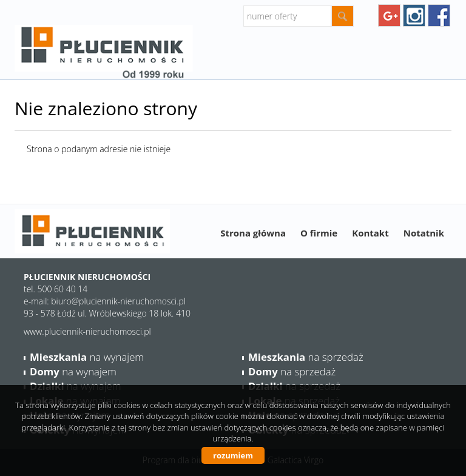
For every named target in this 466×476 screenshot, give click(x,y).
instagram (414, 15)
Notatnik (424, 233)
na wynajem (87, 357)
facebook (439, 15)
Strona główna (253, 233)
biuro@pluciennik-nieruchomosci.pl (118, 301)
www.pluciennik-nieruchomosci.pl (87, 331)
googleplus (389, 15)
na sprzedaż (306, 357)
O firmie (319, 233)
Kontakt (370, 233)
